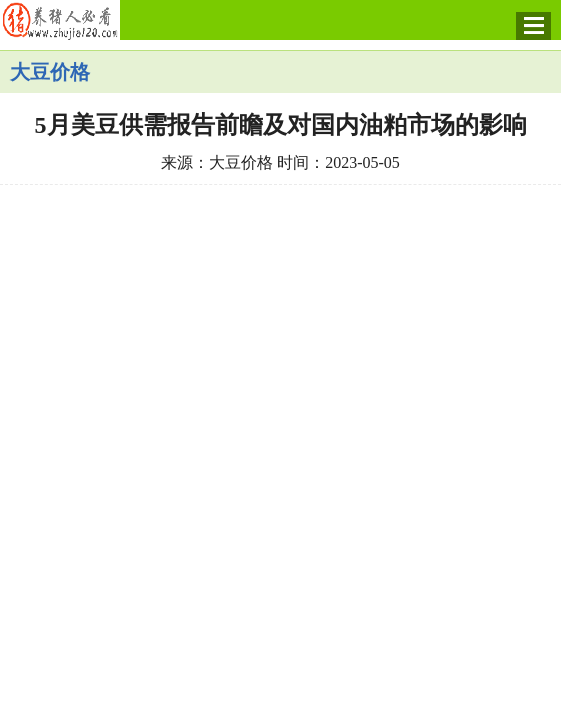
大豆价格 (50, 72)
